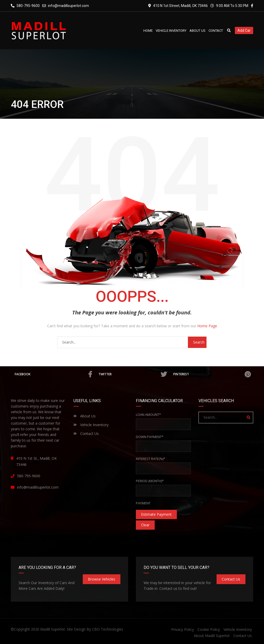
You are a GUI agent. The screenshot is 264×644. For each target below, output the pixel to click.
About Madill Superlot (212, 636)
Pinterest (212, 374)
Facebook (53, 374)
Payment (143, 503)
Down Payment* (150, 437)
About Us (85, 416)
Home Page (207, 326)
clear (145, 525)
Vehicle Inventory (91, 425)
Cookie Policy (209, 629)
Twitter (133, 374)
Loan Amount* (148, 415)
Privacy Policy (183, 629)
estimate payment (156, 514)
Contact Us (86, 434)
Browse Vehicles (102, 579)
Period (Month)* (150, 481)
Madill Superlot (53, 629)
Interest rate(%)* (151, 459)
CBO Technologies (108, 629)
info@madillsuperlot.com (68, 6)
